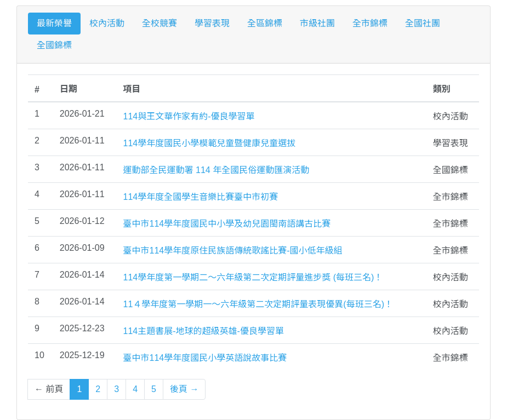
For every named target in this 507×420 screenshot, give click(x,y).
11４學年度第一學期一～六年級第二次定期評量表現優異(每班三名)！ (258, 304)
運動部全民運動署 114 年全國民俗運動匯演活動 (217, 170)
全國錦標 (54, 45)
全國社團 (423, 23)
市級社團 (317, 23)
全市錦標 (370, 23)
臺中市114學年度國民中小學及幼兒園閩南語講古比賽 (227, 224)
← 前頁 (49, 389)
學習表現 (212, 23)
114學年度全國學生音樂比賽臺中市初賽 (201, 197)
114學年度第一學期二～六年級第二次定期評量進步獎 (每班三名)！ (253, 277)
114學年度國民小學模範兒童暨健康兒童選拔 (210, 143)
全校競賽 (159, 23)
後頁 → (184, 389)
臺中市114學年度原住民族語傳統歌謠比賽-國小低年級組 (233, 251)
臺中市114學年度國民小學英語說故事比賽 (205, 358)
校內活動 (107, 23)
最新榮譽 (54, 23)
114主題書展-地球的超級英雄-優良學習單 (204, 331)
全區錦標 (265, 23)
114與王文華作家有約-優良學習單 (189, 116)
